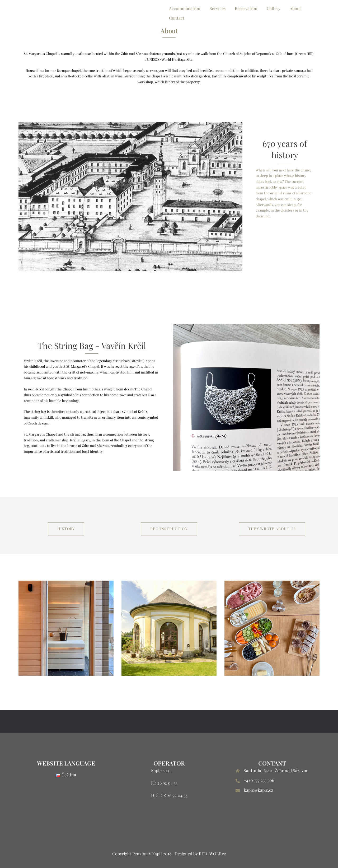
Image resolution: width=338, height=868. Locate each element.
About (295, 8)
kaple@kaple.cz (259, 790)
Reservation (246, 8)
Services (218, 8)
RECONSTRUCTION (169, 529)
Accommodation (185, 8)
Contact (177, 18)
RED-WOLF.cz (212, 854)
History (66, 529)
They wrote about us (272, 529)
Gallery (274, 8)
